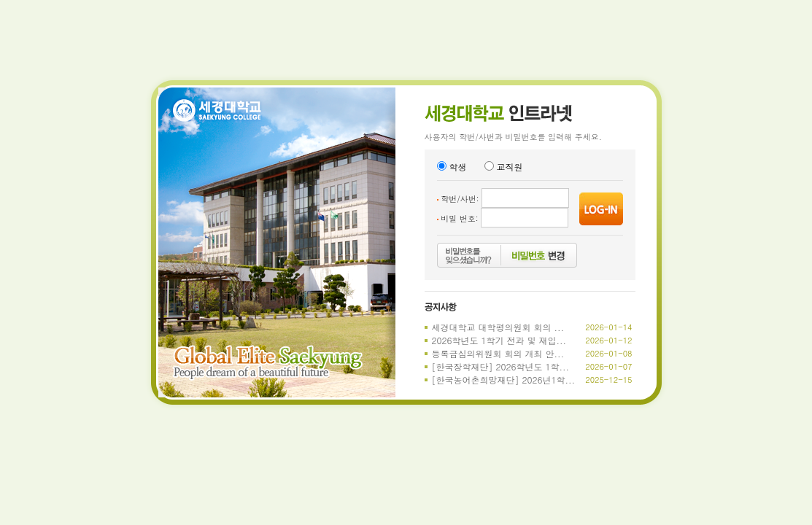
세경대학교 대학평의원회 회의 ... (498, 327)
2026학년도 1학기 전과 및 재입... (499, 340)
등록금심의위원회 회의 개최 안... (498, 353)
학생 (452, 167)
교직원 (504, 167)
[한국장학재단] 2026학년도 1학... (501, 366)
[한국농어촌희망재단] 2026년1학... (504, 380)
